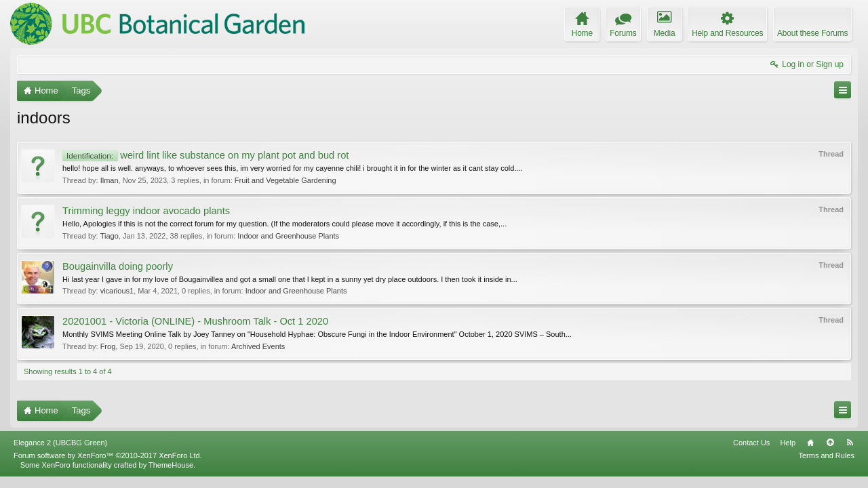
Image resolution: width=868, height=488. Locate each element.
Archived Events (258, 346)
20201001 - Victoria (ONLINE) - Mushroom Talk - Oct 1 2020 (195, 321)
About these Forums (812, 33)
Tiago (110, 236)
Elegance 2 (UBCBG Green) (60, 454)
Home (810, 454)
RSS (850, 454)
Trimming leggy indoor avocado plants (146, 211)
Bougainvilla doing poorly (118, 266)
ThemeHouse (171, 476)
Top (830, 454)
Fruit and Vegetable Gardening (285, 180)
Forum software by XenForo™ (108, 467)
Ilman (110, 180)
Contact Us (751, 454)
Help (788, 454)
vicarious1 (117, 291)
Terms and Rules (826, 467)
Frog (108, 346)
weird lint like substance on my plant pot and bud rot (205, 155)
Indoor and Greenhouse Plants (288, 236)
